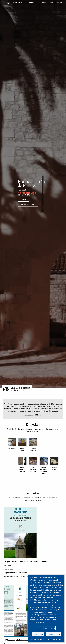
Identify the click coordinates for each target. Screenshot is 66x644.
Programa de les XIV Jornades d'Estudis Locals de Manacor (26, 562)
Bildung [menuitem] (43, 3)
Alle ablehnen (38, 634)
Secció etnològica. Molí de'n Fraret (44, 470)
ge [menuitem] (61, 2)
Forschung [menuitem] (54, 3)
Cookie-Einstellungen (46, 628)
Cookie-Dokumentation (54, 639)
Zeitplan (23, 199)
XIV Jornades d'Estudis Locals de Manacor (19, 640)
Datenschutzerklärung (38, 639)
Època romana (22, 450)
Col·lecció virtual (54, 469)
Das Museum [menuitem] (18, 3)
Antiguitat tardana (33, 450)
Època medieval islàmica (22, 469)
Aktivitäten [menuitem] (31, 3)
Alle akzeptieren (53, 634)
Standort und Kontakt (28, 204)
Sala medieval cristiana (33, 469)
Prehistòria (12, 449)
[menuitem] (8, 3)
